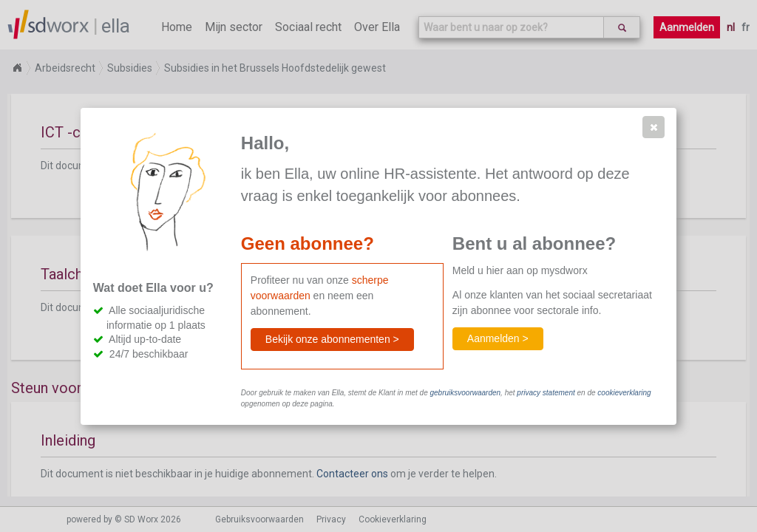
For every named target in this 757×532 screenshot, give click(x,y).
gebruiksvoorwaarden (465, 393)
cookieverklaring (624, 393)
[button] (654, 127)
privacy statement (546, 393)
